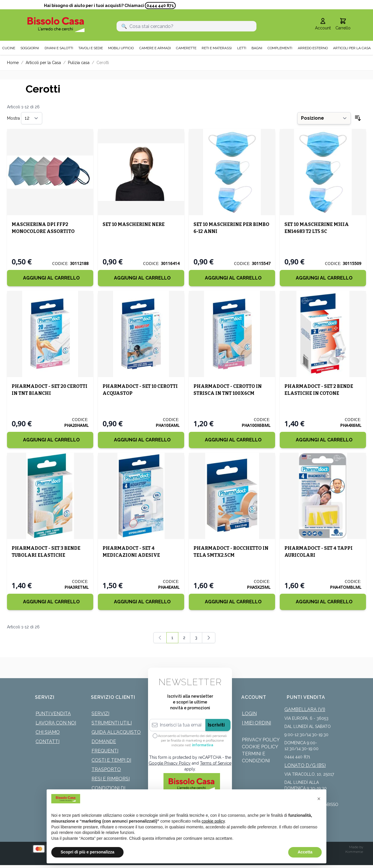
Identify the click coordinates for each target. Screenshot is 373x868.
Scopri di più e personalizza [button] (87, 852)
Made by (356, 847)
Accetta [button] (305, 852)
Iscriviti (216, 725)
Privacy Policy (261, 740)
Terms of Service (216, 763)
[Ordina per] (324, 118)
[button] (319, 799)
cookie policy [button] (213, 821)
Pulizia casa (79, 63)
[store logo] (56, 25)
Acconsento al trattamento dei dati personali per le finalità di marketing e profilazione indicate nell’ (192, 740)
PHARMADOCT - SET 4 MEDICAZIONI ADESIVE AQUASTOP (131, 555)
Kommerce (354, 852)
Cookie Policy (260, 747)
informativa (203, 745)
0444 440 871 (160, 6)
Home (13, 63)
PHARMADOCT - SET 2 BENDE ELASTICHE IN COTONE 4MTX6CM (319, 393)
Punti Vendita (53, 714)
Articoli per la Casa (43, 63)
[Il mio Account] (323, 24)
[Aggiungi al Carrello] (50, 278)
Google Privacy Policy (170, 763)
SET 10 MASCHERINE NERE (134, 224)
